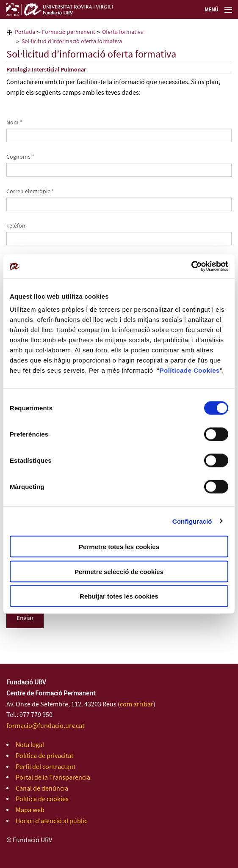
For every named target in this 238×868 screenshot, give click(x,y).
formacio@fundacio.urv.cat (45, 726)
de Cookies (202, 370)
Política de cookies (42, 799)
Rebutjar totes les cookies (119, 596)
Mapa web (30, 810)
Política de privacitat (44, 756)
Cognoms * (20, 157)
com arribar (137, 705)
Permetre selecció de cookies (119, 571)
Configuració (192, 521)
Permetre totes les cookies (119, 547)
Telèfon (16, 226)
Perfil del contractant (46, 767)
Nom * (14, 123)
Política (171, 370)
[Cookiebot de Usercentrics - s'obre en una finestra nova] (191, 266)
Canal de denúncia (42, 789)
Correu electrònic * (30, 192)
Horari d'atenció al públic (51, 821)
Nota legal (30, 745)
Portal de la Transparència (53, 778)
